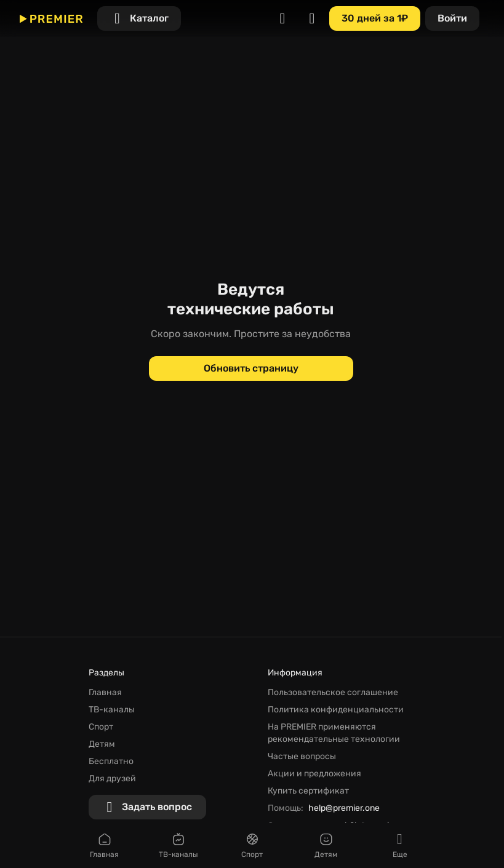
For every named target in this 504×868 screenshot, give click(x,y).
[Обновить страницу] (251, 368)
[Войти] (452, 18)
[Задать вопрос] (147, 807)
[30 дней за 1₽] (375, 18)
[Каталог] (139, 18)
